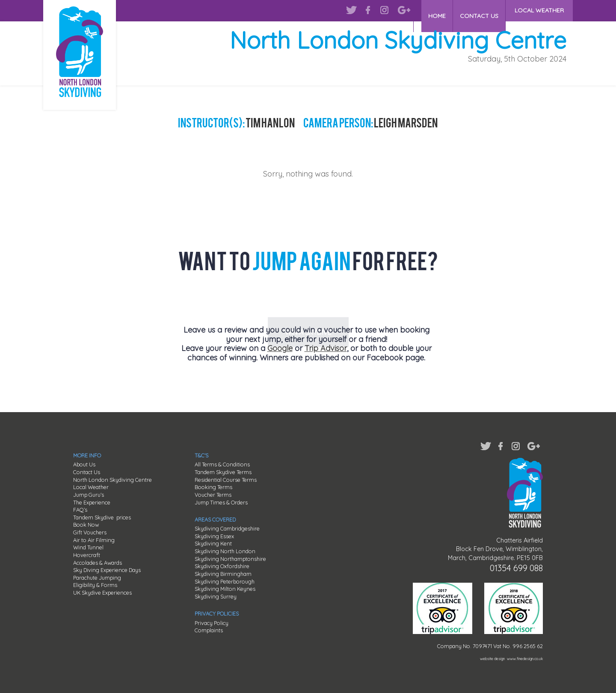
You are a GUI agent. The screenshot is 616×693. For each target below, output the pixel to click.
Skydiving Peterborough (225, 581)
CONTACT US (477, 10)
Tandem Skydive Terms (223, 472)
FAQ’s (80, 510)
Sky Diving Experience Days (107, 570)
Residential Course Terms (226, 480)
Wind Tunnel (88, 547)
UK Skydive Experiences (102, 593)
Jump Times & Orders (221, 502)
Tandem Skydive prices (102, 517)
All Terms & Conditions (222, 464)
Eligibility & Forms (95, 585)
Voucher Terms (213, 495)
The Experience (92, 502)
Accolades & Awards (98, 563)
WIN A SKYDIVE (308, 298)
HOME (431, 10)
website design (492, 659)
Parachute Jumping (97, 578)
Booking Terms (213, 487)
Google (280, 348)
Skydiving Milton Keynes (225, 589)
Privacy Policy (212, 623)
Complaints (209, 630)
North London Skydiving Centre (113, 480)
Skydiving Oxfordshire (222, 566)
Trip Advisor (326, 348)
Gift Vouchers (90, 532)
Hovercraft (87, 555)
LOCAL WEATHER (539, 10)
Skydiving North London (225, 551)
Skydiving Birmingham (223, 574)
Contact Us (87, 472)
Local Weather (91, 487)
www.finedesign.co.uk (525, 659)
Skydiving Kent (213, 543)
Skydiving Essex (214, 536)
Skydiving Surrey (216, 596)
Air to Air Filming (94, 540)
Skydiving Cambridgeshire (227, 528)
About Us (84, 464)
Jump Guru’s (89, 495)
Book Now (86, 525)
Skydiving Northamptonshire (230, 559)
